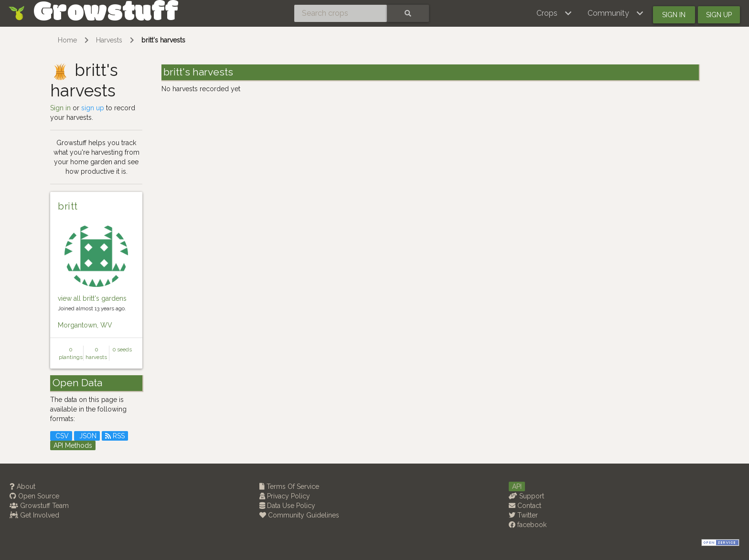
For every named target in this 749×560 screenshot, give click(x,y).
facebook (528, 525)
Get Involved (34, 515)
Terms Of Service (289, 486)
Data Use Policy (287, 506)
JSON (87, 436)
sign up (93, 108)
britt (68, 206)
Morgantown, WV (85, 325)
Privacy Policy (285, 496)
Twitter (523, 515)
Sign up (719, 15)
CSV (61, 436)
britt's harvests (163, 40)
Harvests (109, 40)
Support (526, 496)
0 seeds (122, 349)
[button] (554, 13)
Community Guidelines (299, 515)
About (22, 486)
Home (67, 40)
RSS (115, 436)
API (517, 486)
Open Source (34, 496)
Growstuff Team (39, 506)
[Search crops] (341, 13)
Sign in (674, 15)
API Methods (73, 445)
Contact (525, 506)
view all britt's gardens (92, 298)
